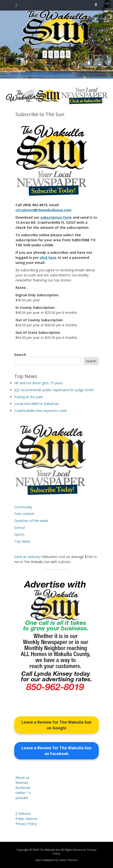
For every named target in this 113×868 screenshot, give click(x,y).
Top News (22, 541)
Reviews (22, 783)
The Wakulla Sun (50, 850)
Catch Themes (68, 860)
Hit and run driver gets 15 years (39, 383)
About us (22, 778)
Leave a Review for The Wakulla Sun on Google (56, 725)
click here (48, 257)
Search (20, 355)
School (20, 528)
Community (23, 507)
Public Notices (27, 819)
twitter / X (23, 793)
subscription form (56, 217)
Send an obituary (27, 557)
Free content (24, 514)
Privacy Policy (26, 824)
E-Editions (23, 814)
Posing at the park (28, 397)
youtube (22, 798)
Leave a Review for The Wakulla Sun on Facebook (56, 751)
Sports (19, 534)
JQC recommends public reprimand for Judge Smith (54, 390)
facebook (23, 788)
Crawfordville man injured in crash (41, 411)
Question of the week (31, 521)
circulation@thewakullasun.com (43, 210)
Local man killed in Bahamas (37, 404)
